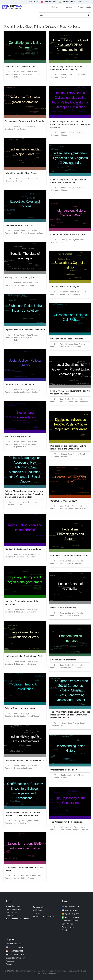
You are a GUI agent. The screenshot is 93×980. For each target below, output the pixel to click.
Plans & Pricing (68, 927)
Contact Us (10, 964)
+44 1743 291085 (70, 910)
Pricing (81, 7)
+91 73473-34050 (67, 2)
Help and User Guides (15, 944)
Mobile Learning (39, 910)
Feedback (10, 961)
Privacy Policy (61, 971)
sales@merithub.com (70, 921)
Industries (37, 913)
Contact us (82, 2)
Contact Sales (67, 924)
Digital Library (12, 912)
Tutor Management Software (17, 919)
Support (71, 7)
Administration (12, 916)
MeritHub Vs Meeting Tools (43, 916)
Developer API (38, 907)
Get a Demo (33, 2)
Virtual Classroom (13, 906)
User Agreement (50, 973)
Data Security (75, 971)
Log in (88, 7)
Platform (56, 7)
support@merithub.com (15, 958)
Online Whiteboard (13, 909)
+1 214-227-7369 (48, 2)
